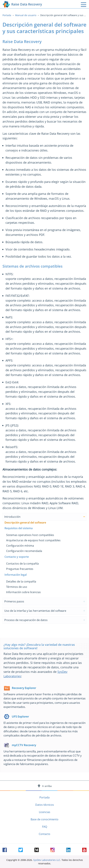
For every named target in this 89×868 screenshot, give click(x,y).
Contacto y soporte (17, 557)
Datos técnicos (45, 805)
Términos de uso (17, 587)
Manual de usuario (26, 15)
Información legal (16, 575)
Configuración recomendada (24, 551)
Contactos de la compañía (22, 564)
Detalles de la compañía (21, 581)
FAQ (45, 827)
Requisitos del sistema (19, 528)
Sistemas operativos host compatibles (30, 535)
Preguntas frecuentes (20, 569)
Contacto (44, 834)
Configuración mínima (20, 546)
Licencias (45, 812)
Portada (7, 15)
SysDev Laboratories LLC (47, 860)
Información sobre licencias (23, 592)
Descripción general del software (25, 523)
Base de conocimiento (44, 819)
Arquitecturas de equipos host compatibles (33, 540)
